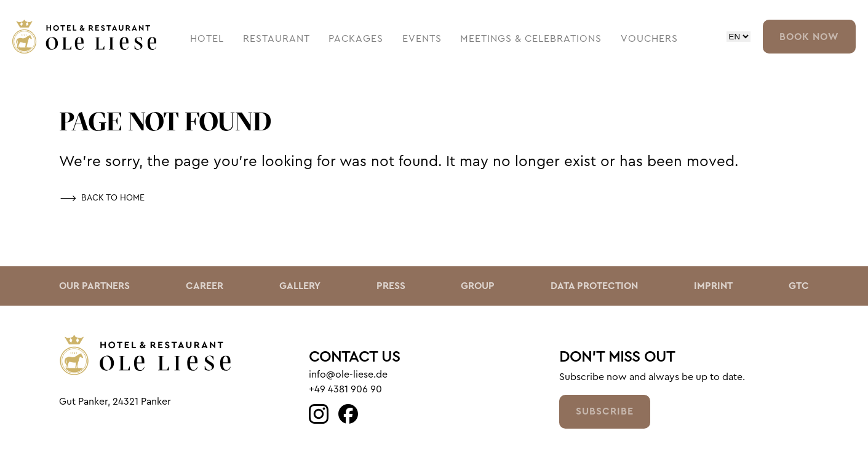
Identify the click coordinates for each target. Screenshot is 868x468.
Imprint (713, 286)
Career (205, 286)
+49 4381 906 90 (345, 389)
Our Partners (94, 286)
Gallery (300, 286)
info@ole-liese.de (348, 375)
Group (478, 286)
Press (391, 286)
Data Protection (594, 286)
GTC (799, 286)
